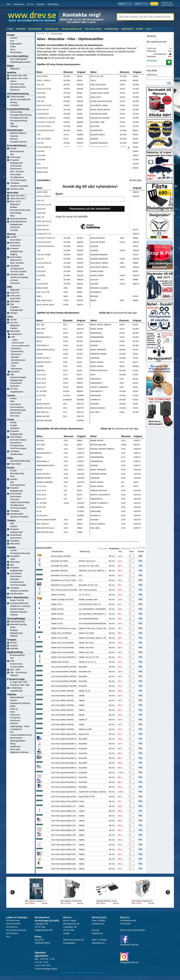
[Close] (129, 148)
